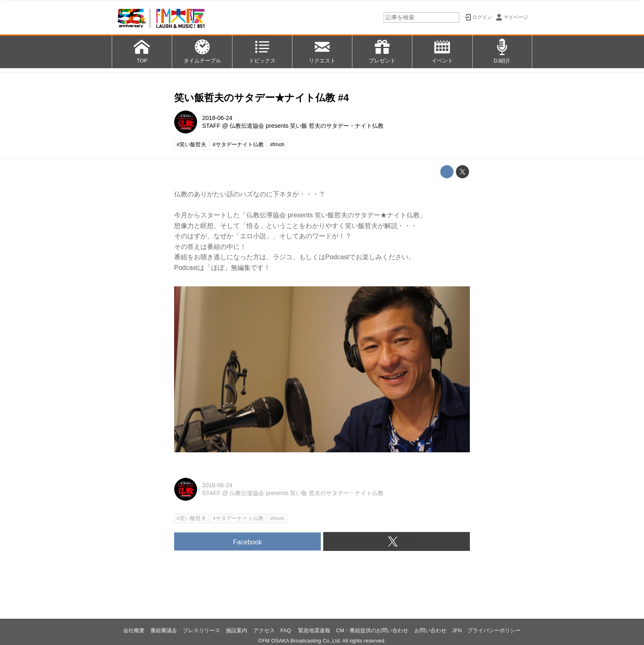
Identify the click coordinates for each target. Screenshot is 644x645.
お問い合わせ (430, 630)
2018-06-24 (217, 118)
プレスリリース (201, 630)
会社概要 (134, 630)
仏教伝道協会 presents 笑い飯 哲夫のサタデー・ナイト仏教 (307, 126)
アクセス (264, 630)
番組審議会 (164, 630)
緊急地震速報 (314, 630)
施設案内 (237, 630)
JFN (457, 630)
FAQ (286, 630)
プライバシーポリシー (494, 630)
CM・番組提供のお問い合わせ (372, 630)
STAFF (211, 126)
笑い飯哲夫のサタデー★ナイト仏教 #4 (261, 98)
